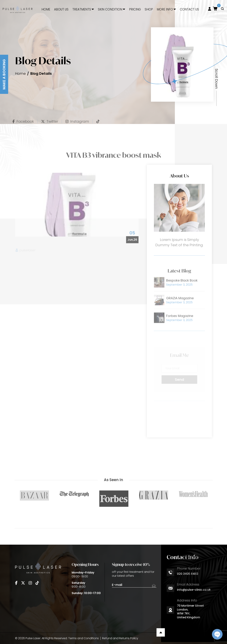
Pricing (135, 9)
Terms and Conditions (84, 638)
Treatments (82, 9)
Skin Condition (110, 9)
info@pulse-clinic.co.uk (194, 590)
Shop (149, 9)
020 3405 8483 (188, 574)
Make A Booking (4, 74)
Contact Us (189, 9)
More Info (165, 9)
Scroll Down (217, 79)
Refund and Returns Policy (120, 638)
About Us (61, 9)
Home (46, 9)
